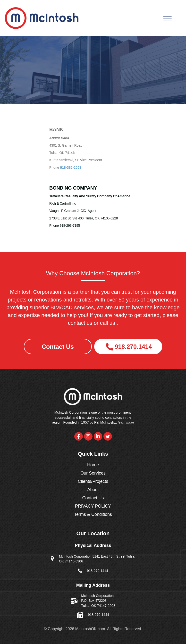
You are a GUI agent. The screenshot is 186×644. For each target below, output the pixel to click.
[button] (58, 347)
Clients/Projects (93, 481)
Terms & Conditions (93, 514)
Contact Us (93, 498)
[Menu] (167, 18)
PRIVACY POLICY (93, 506)
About (93, 490)
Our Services (93, 473)
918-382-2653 (71, 167)
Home (93, 465)
